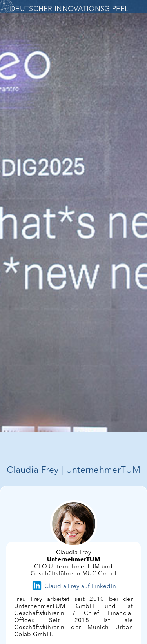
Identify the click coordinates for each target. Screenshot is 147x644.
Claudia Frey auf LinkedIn (74, 587)
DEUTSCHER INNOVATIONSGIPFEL (69, 9)
